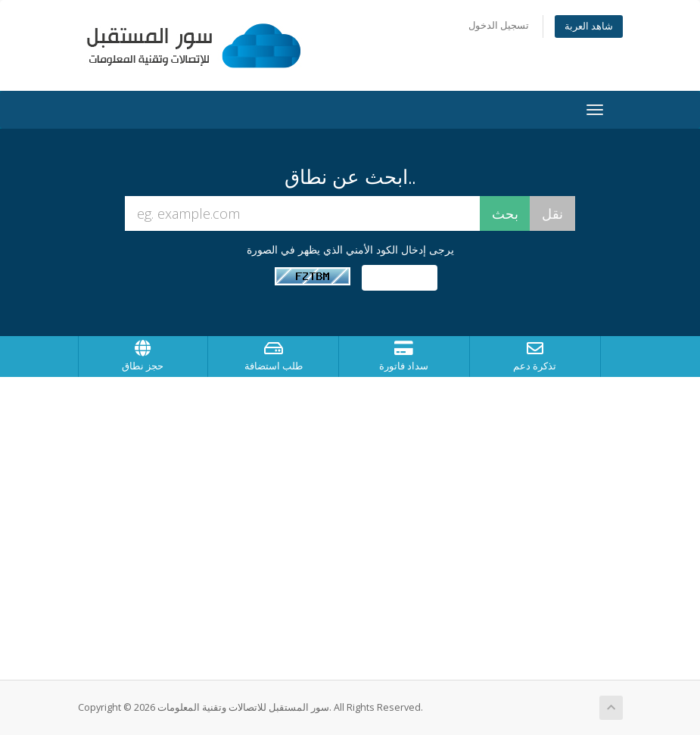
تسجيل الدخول (499, 25)
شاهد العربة (589, 26)
